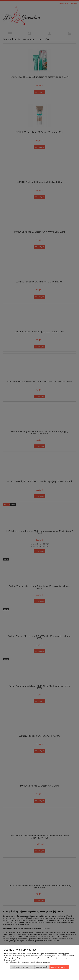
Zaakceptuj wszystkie (59, 967)
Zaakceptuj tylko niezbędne (22, 967)
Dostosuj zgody (42, 967)
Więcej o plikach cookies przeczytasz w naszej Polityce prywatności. (27, 962)
